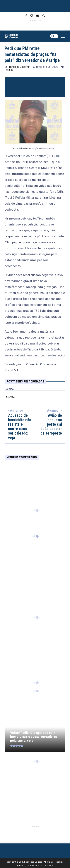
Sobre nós (34, 866)
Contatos (48, 866)
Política (9, 70)
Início (20, 866)
